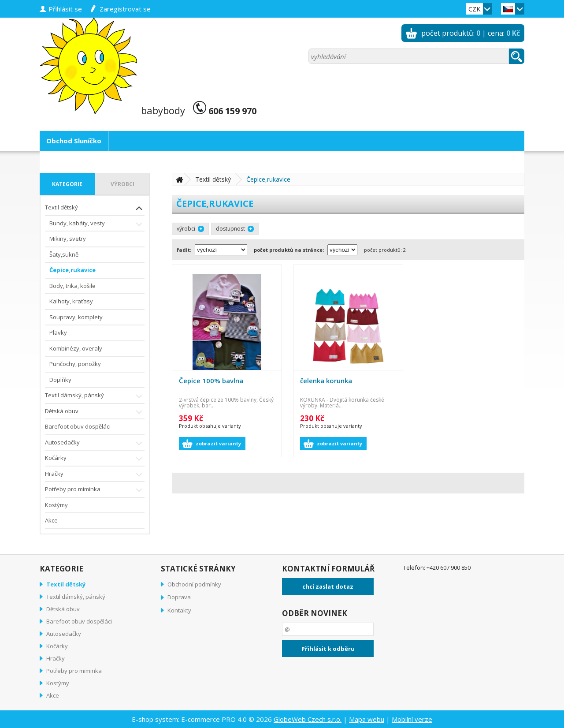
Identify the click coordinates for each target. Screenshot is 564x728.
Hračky (95, 475)
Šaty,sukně (64, 254)
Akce (51, 520)
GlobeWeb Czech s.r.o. (308, 719)
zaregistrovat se (125, 9)
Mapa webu (367, 719)
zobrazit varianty (218, 443)
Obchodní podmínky (194, 584)
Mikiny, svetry (68, 239)
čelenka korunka (326, 381)
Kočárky (95, 459)
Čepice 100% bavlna (211, 381)
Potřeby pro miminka (95, 490)
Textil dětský (95, 208)
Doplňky (60, 380)
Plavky (58, 332)
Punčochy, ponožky (75, 364)
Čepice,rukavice (72, 270)
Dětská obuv (95, 412)
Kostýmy (56, 505)
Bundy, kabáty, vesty (97, 224)
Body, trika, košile (72, 286)
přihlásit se (65, 9)
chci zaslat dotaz (328, 586)
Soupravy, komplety (76, 317)
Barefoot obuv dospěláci (78, 426)
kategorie (67, 184)
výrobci (122, 184)
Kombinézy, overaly (76, 348)
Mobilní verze (412, 719)
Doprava (179, 597)
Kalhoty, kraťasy (71, 301)
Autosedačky (95, 443)
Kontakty (179, 610)
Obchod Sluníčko (74, 141)
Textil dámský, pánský (95, 396)
